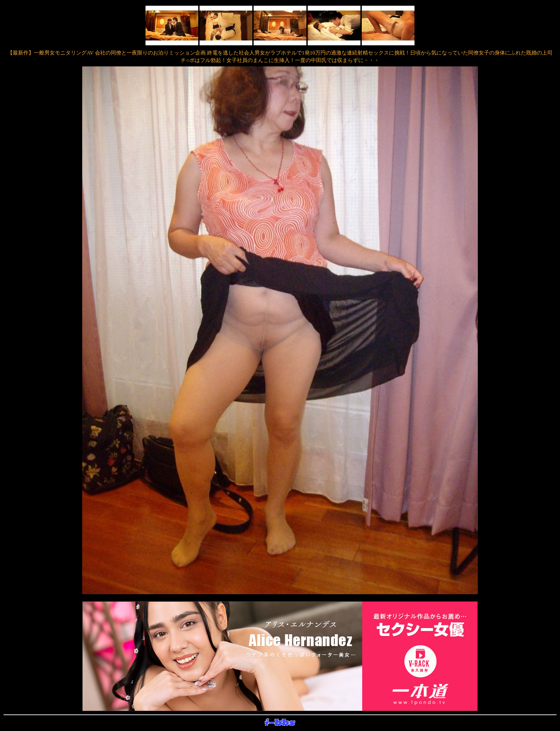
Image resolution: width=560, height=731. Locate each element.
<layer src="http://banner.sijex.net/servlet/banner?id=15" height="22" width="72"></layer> (280, 723)
